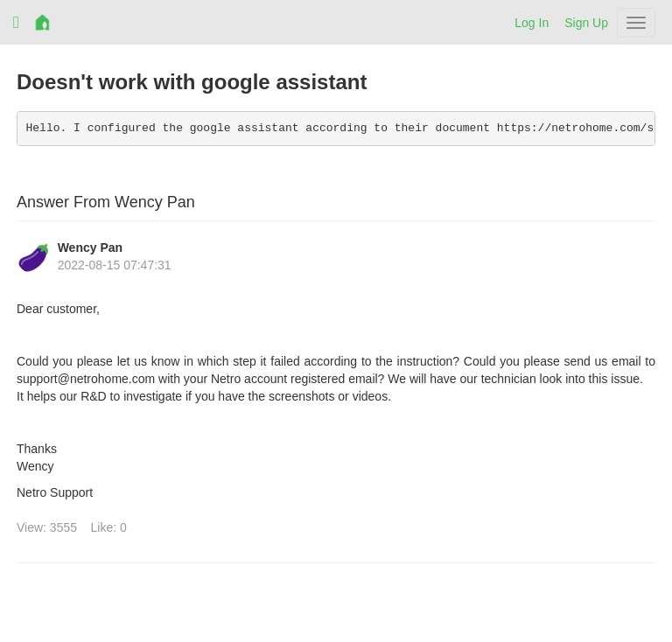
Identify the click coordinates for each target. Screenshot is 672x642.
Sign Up (586, 23)
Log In (532, 23)
